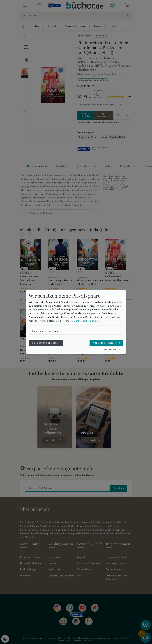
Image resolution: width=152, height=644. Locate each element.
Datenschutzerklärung (86, 321)
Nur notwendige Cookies (46, 343)
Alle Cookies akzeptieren (106, 343)
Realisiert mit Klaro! (113, 350)
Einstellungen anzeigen (45, 331)
